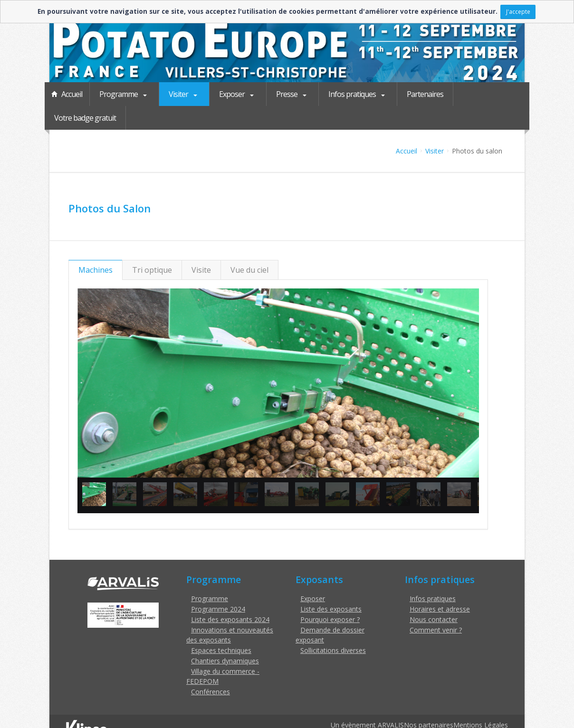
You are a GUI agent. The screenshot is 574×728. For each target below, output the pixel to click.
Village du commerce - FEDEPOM (223, 652)
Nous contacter (434, 596)
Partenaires (413, 94)
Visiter (177, 94)
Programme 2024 (218, 585)
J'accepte (518, 11)
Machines (96, 246)
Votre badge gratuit (481, 94)
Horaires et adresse (440, 585)
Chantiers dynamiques (225, 637)
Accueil (72, 94)
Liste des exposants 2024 (230, 596)
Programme (119, 94)
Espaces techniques (221, 627)
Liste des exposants (331, 585)
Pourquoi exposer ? (330, 596)
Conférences (210, 668)
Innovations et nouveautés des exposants (230, 611)
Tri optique (152, 246)
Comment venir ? (436, 606)
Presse (280, 94)
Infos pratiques (343, 94)
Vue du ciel (249, 246)
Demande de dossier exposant (330, 611)
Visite (201, 246)
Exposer (228, 94)
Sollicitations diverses (333, 627)
